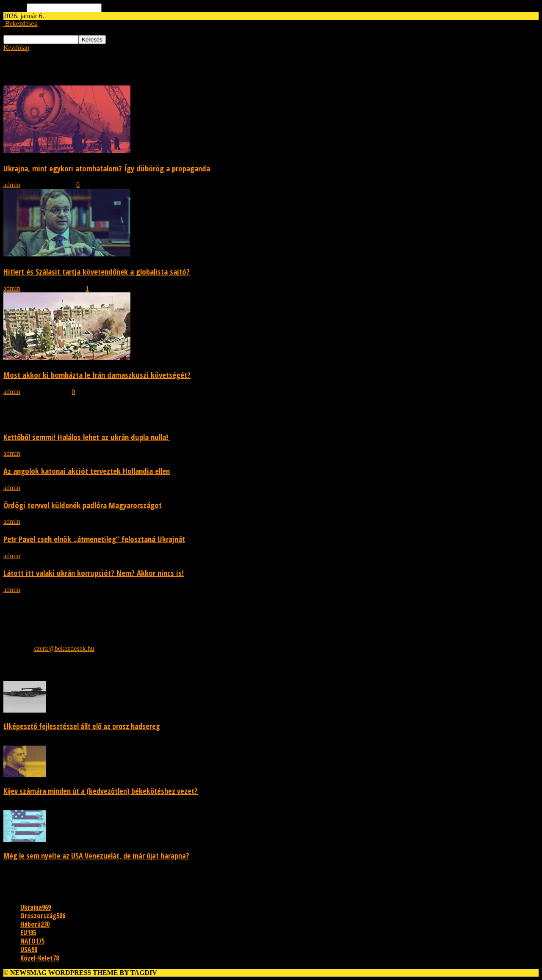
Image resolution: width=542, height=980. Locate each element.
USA (29, 950)
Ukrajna (36, 907)
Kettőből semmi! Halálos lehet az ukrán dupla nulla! (87, 437)
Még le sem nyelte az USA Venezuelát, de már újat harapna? (96, 856)
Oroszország (43, 916)
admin (12, 185)
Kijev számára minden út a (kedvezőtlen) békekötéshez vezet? (101, 791)
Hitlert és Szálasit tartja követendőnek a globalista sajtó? (97, 271)
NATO (32, 941)
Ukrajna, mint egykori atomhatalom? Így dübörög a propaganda (107, 168)
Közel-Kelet (40, 958)
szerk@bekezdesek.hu (64, 648)
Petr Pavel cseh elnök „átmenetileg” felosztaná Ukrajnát (94, 539)
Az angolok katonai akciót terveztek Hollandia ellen (87, 471)
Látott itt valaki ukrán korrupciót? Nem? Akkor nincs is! (94, 573)
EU (28, 933)
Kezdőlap (16, 48)
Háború (35, 924)
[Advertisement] (257, 612)
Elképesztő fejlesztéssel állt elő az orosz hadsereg (82, 726)
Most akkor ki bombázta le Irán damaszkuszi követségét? (97, 375)
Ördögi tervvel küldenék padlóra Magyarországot (83, 505)
